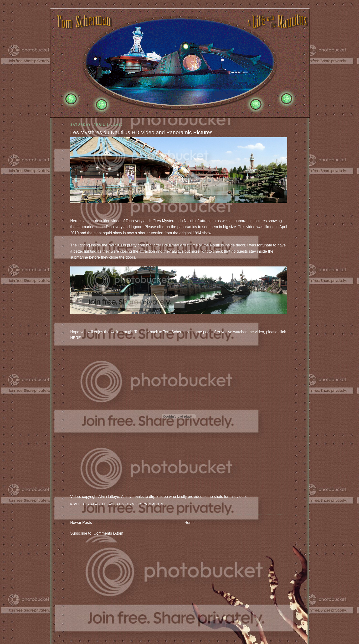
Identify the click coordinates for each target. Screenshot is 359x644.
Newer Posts (81, 523)
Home (190, 523)
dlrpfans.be (158, 497)
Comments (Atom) (109, 533)
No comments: (152, 504)
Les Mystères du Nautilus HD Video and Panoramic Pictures (141, 132)
